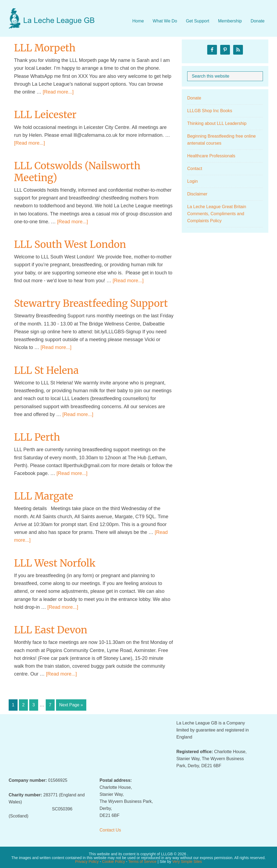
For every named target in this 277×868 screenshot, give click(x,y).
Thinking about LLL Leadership (217, 123)
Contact (195, 169)
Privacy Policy (87, 861)
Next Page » (71, 706)
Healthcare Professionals (211, 156)
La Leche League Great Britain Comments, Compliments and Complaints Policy (217, 214)
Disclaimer (197, 194)
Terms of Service (142, 861)
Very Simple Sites (187, 861)
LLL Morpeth (45, 48)
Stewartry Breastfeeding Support (91, 303)
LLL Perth (37, 437)
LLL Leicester (45, 115)
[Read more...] (58, 92)
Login (192, 181)
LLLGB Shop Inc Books (210, 111)
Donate (194, 98)
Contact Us (110, 829)
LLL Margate (44, 496)
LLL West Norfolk (55, 563)
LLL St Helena (46, 370)
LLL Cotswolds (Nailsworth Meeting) (77, 172)
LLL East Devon (51, 630)
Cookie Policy (113, 861)
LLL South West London (70, 245)
